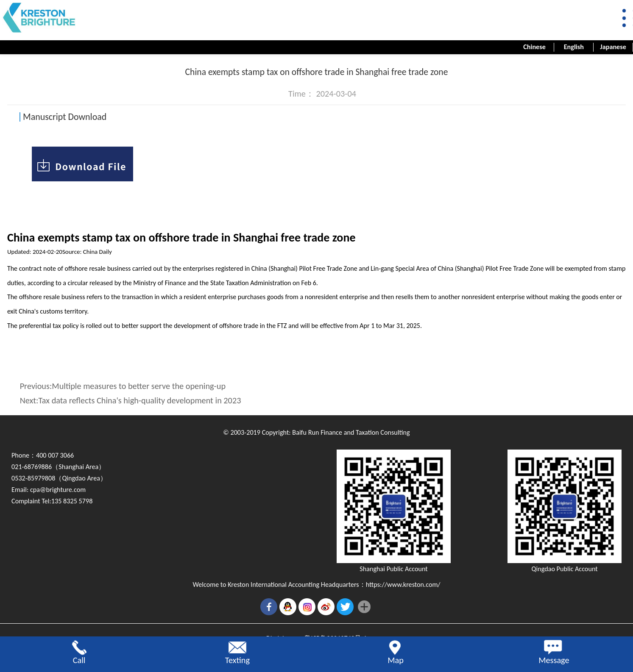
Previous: (123, 386)
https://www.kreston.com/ (403, 585)
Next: (131, 400)
